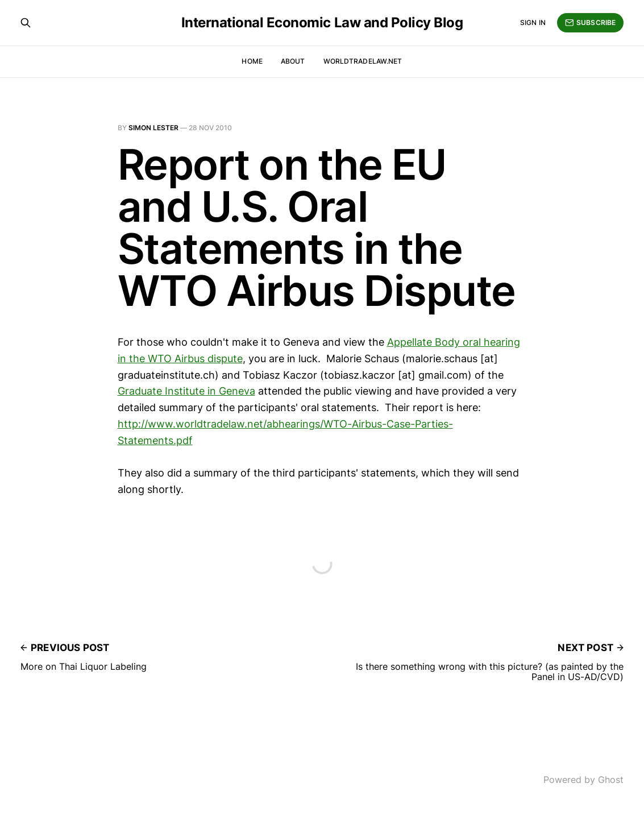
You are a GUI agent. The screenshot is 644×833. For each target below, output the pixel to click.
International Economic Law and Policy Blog (322, 23)
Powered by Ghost (583, 780)
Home (252, 61)
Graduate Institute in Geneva (186, 391)
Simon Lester (153, 128)
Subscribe (590, 23)
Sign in (533, 22)
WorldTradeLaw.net (363, 61)
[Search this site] (26, 23)
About (293, 61)
